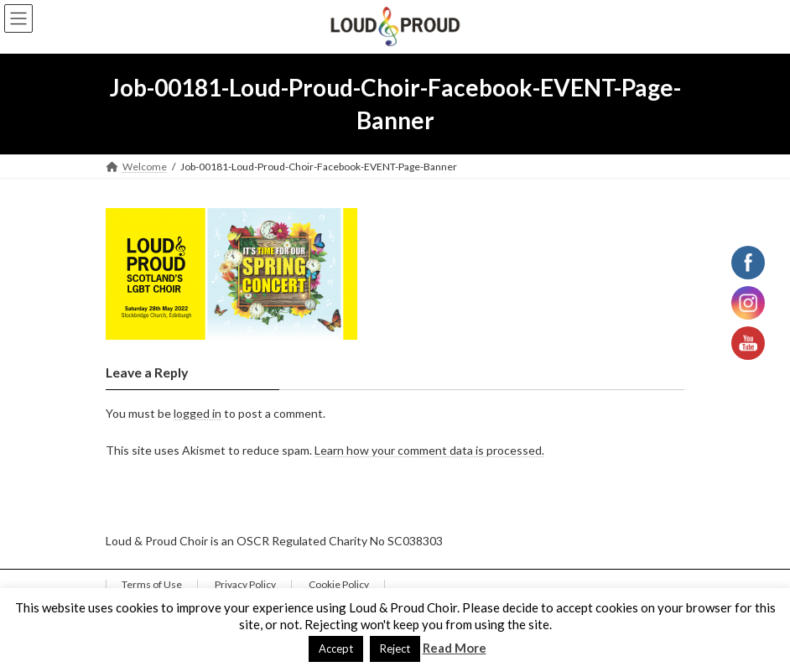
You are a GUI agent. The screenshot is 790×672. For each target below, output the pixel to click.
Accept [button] (336, 649)
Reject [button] (395, 649)
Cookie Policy (339, 584)
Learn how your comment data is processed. (429, 451)
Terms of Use (152, 584)
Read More (455, 648)
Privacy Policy (245, 584)
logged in (197, 413)
